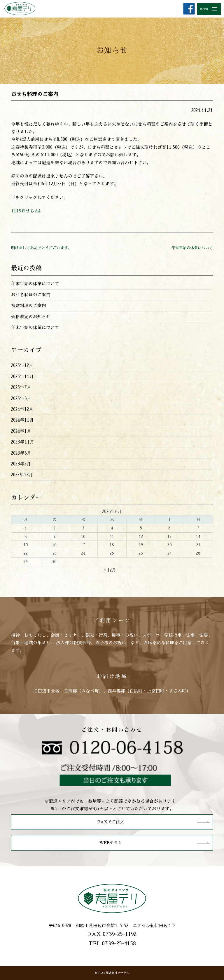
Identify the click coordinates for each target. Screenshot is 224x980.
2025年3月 (21, 399)
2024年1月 (21, 431)
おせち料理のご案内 (31, 295)
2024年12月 (22, 409)
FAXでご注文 (111, 822)
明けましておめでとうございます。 (41, 248)
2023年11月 (23, 442)
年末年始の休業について (192, 248)
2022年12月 (22, 475)
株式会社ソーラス (117, 973)
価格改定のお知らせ (31, 317)
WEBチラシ (111, 843)
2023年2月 (21, 464)
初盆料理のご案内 (29, 306)
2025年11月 (22, 377)
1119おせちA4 (26, 211)
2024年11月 (22, 420)
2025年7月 (21, 387)
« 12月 (110, 570)
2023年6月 (21, 453)
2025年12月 (22, 366)
